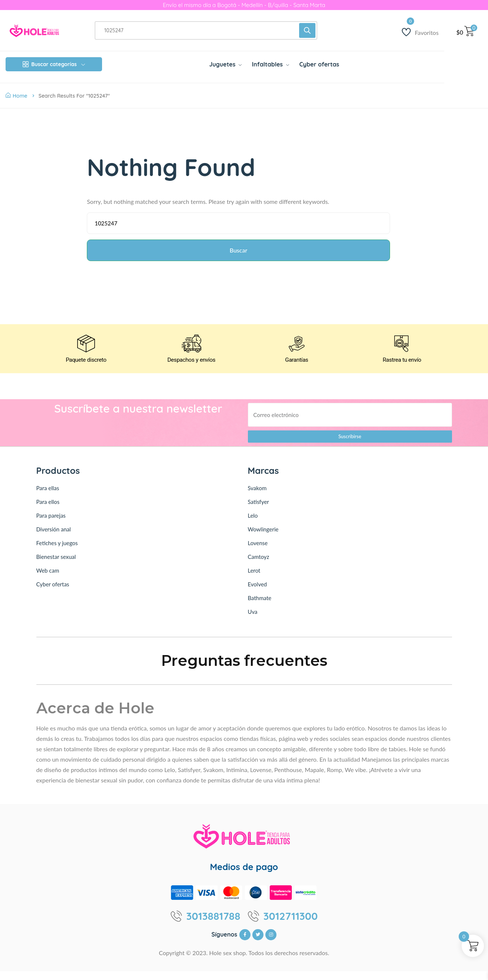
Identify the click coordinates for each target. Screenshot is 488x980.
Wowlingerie (263, 538)
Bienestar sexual (56, 566)
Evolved (258, 593)
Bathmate (260, 607)
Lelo (253, 524)
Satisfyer (258, 511)
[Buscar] (307, 30)
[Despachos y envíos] (191, 351)
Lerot (254, 579)
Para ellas (48, 497)
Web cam (48, 579)
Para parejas (51, 524)
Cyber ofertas (53, 593)
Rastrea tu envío (402, 369)
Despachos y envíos (191, 369)
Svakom (257, 497)
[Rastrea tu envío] (402, 351)
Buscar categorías (54, 64)
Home (17, 96)
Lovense (258, 552)
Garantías (297, 369)
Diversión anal (54, 538)
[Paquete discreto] (86, 351)
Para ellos (48, 511)
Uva (253, 621)
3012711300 (291, 925)
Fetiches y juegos (57, 552)
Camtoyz (259, 566)
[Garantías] (297, 351)
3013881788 (213, 925)
